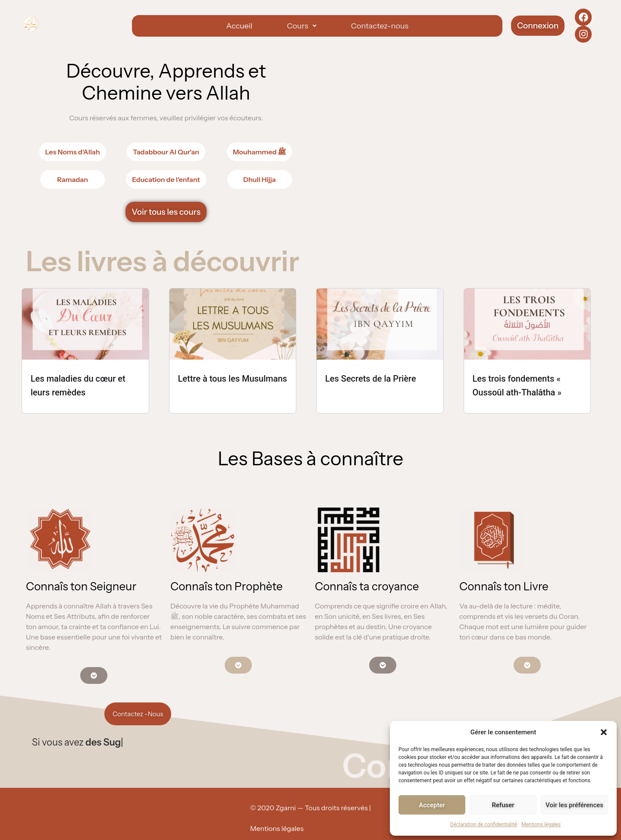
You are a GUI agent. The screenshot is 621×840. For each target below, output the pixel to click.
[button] (604, 732)
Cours (301, 26)
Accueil (239, 26)
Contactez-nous (380, 26)
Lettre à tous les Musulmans (233, 379)
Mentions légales (541, 824)
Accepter (432, 805)
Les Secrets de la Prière (371, 379)
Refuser (503, 805)
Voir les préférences (574, 805)
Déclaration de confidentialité (484, 824)
